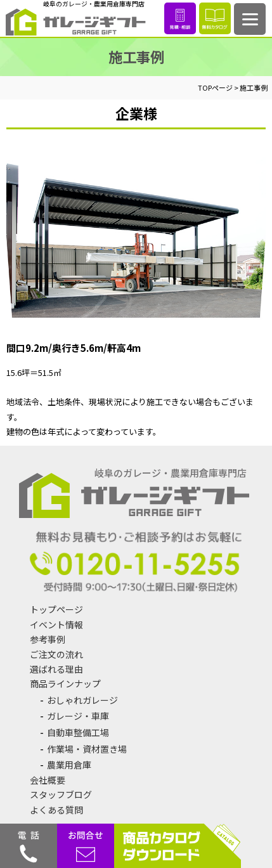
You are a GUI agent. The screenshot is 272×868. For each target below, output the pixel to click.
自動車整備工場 (78, 732)
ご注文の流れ (56, 654)
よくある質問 (56, 810)
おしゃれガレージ (82, 700)
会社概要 (48, 780)
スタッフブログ (61, 794)
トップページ (56, 609)
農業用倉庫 (69, 765)
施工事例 (254, 87)
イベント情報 (56, 625)
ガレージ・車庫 (78, 716)
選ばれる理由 (56, 669)
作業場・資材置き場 (87, 749)
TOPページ (215, 87)
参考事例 (48, 639)
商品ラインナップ (65, 683)
